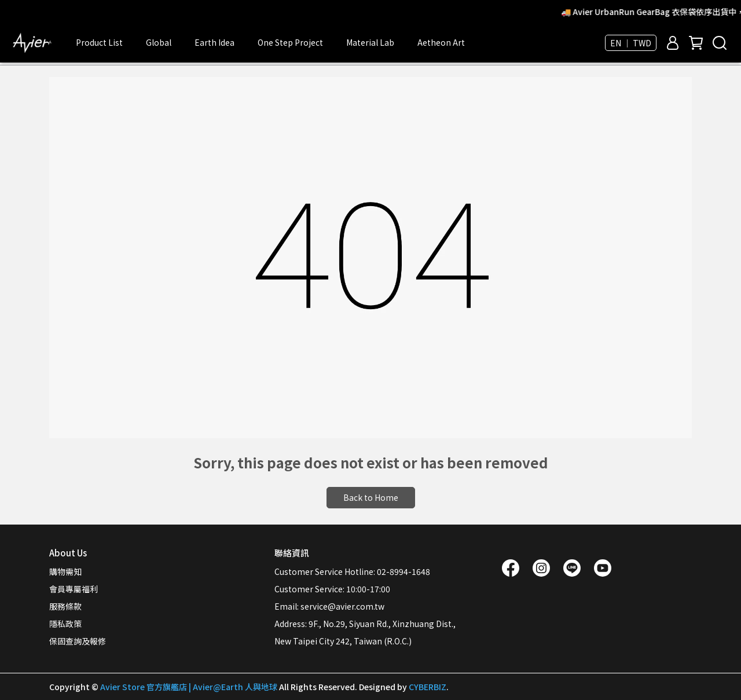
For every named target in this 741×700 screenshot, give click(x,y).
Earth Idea (214, 42)
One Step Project (290, 42)
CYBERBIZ (428, 687)
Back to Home (371, 497)
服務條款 (65, 606)
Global (159, 42)
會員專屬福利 (74, 589)
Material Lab (370, 42)
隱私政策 (65, 624)
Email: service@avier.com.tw (329, 606)
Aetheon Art (441, 42)
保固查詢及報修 (78, 641)
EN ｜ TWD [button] (631, 43)
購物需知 (65, 571)
